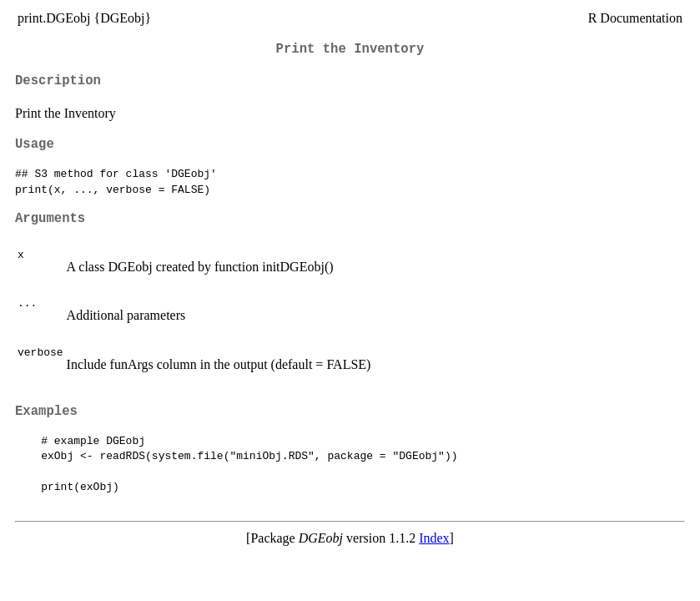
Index (434, 538)
